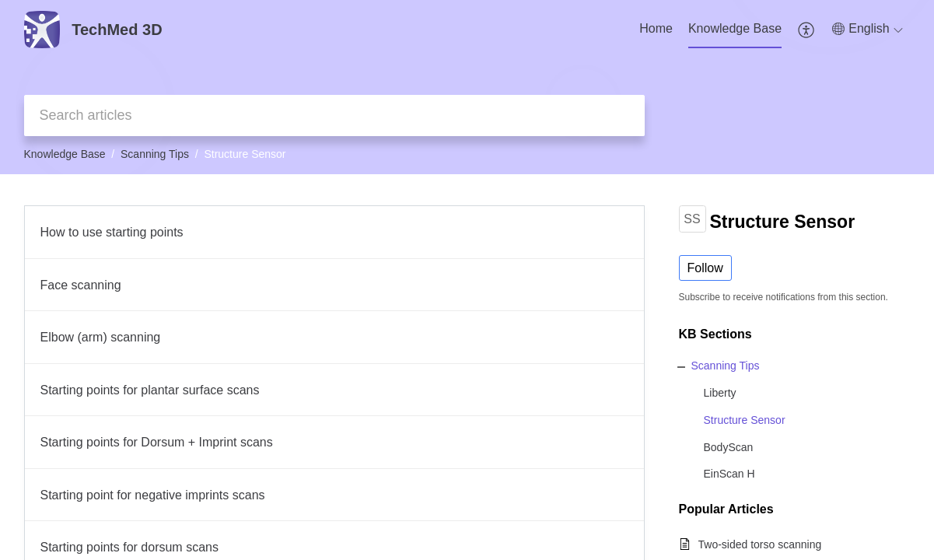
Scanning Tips (155, 154)
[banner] (467, 87)
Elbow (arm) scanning (101, 337)
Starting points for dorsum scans (129, 547)
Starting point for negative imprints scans (153, 495)
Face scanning (81, 285)
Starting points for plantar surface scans (150, 390)
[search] (334, 115)
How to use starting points (112, 232)
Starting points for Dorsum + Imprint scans (157, 442)
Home (656, 28)
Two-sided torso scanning (760, 544)
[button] (807, 30)
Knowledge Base (735, 28)
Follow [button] (705, 268)
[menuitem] (656, 30)
